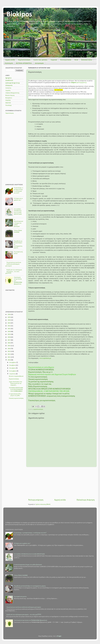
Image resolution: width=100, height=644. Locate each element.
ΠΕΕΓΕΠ (8, 103)
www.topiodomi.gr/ (45, 358)
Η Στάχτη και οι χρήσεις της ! (22, 543)
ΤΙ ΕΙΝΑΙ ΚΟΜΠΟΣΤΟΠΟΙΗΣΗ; (41, 370)
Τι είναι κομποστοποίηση (38, 377)
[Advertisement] (61, 483)
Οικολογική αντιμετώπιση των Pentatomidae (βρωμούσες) (30, 620)
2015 (9, 346)
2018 (9, 337)
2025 (9, 317)
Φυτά (76, 60)
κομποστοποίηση (38, 409)
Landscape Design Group (13, 83)
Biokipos (19, 15)
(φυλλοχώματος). (81, 82)
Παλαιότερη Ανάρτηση (86, 500)
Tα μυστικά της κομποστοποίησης (41, 382)
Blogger (59, 636)
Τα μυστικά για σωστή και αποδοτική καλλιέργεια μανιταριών (13, 264)
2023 (9, 323)
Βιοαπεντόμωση (10, 95)
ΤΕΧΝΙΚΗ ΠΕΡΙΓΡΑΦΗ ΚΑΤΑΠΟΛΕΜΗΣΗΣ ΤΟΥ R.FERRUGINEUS (16, 389)
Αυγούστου (13, 374)
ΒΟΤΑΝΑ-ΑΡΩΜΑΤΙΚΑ (24, 63)
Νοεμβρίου (12, 365)
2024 (9, 320)
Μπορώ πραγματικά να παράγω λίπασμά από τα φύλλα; (49, 394)
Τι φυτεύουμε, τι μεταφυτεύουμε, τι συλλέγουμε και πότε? (30, 533)
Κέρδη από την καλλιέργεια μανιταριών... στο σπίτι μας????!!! (14, 272)
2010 (9, 360)
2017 (9, 340)
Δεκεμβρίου (13, 362)
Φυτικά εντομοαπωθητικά (16, 376)
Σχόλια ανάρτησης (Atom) (43, 504)
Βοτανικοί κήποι (87, 60)
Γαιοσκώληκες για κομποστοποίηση (42, 401)
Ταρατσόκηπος (10, 113)
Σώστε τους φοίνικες (40, 60)
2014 (9, 349)
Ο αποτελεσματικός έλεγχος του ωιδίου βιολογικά (18, 223)
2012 (9, 354)
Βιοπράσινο (9, 98)
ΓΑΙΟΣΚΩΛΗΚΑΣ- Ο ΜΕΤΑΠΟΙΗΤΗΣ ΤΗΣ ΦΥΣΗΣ (49, 391)
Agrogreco (8, 78)
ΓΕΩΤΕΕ (8, 100)
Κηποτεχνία (9, 63)
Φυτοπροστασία (66, 60)
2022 (9, 326)
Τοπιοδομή (8, 105)
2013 (9, 351)
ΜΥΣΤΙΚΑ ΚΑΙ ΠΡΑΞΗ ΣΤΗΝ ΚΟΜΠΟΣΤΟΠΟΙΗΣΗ (49, 389)
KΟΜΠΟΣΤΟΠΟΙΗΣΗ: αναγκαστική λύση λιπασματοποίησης (52, 396)
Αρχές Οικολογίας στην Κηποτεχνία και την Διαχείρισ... (16, 383)
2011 (9, 357)
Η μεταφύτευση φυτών (20, 597)
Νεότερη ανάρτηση (36, 500)
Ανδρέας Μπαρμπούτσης (12, 93)
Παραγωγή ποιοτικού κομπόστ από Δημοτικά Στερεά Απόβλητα (52, 375)
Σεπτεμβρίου (13, 371)
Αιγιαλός (8, 91)
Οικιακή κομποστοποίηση (38, 379)
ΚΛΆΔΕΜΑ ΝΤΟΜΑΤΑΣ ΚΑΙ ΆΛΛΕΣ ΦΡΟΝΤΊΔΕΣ (29, 554)
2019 (9, 334)
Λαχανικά (54, 60)
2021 (9, 329)
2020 (9, 332)
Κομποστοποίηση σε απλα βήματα (41, 367)
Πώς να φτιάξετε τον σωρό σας (40, 384)
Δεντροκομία (39, 63)
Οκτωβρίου (13, 368)
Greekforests (9, 81)
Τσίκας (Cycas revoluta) (21, 575)
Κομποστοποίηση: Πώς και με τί (40, 372)
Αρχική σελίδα (10, 60)
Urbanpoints (9, 86)
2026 (9, 315)
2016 (9, 343)
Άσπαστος (8, 88)
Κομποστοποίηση (24, 60)
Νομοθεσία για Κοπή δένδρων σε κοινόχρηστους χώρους (30, 586)
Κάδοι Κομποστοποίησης (38, 387)
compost (73, 82)
